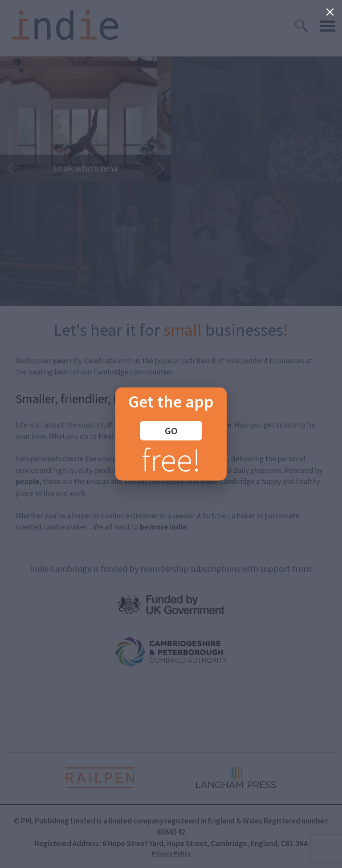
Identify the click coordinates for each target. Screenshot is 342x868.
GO (171, 431)
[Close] (330, 12)
